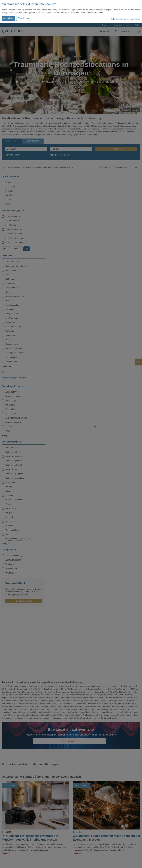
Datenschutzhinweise (120, 19)
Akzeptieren (8, 18)
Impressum (135, 19)
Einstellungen (24, 18)
